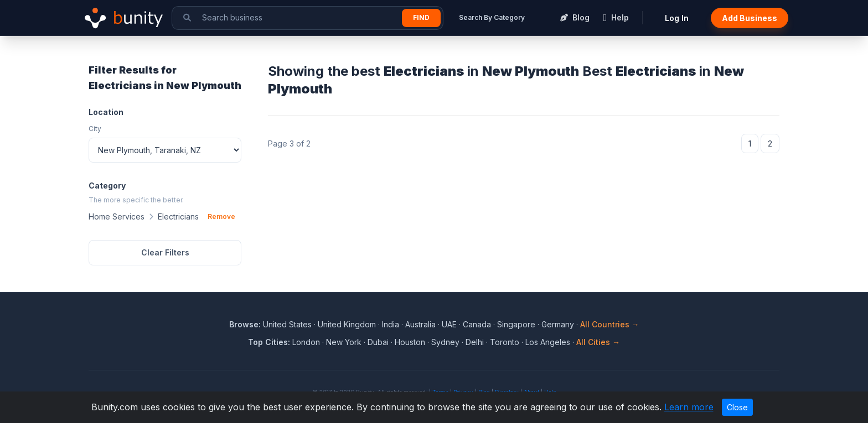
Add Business (750, 18)
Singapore (516, 324)
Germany (558, 324)
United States (287, 324)
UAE (449, 324)
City (95, 129)
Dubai (378, 342)
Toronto (505, 342)
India (391, 324)
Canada (477, 324)
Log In (677, 18)
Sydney (445, 342)
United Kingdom (347, 324)
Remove (221, 216)
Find (421, 17)
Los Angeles (548, 342)
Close (737, 407)
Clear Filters (165, 252)
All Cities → (598, 342)
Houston (410, 342)
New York (344, 342)
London (306, 342)
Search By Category (492, 17)
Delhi (475, 342)
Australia (420, 324)
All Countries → (610, 324)
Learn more (689, 407)
